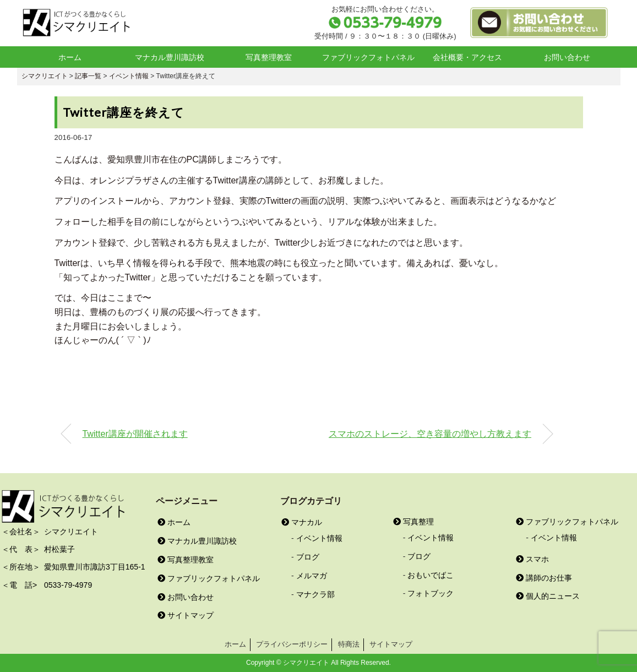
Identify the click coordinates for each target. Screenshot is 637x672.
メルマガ (312, 576)
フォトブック (431, 593)
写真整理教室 (269, 57)
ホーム (70, 57)
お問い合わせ (567, 57)
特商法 (349, 644)
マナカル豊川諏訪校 (170, 57)
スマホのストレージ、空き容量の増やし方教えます (430, 434)
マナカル (302, 522)
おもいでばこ (431, 575)
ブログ (308, 557)
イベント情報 (319, 538)
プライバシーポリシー (292, 644)
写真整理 (413, 522)
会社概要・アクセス (467, 57)
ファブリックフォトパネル (368, 57)
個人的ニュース (548, 596)
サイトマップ (186, 615)
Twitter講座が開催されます (135, 434)
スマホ (532, 559)
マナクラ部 (315, 594)
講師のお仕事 (544, 578)
